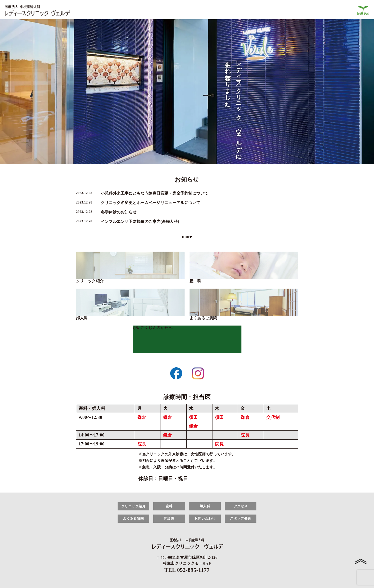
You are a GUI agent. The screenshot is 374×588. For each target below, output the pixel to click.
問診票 (169, 519)
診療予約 (363, 14)
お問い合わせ (205, 519)
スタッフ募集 (241, 519)
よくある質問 (133, 519)
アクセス (241, 506)
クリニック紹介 (90, 281)
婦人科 (82, 318)
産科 (169, 506)
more (187, 237)
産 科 (195, 281)
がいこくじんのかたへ (153, 328)
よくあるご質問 (203, 318)
